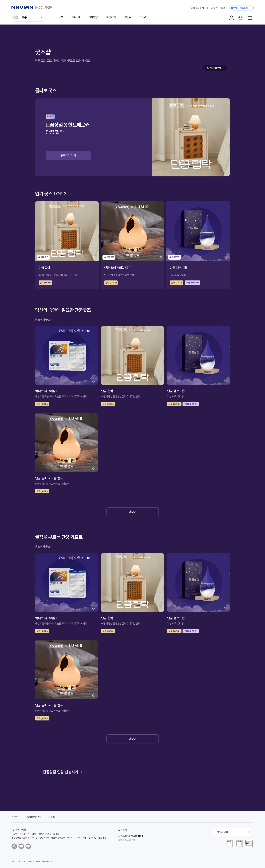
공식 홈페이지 (197, 8)
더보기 (133, 512)
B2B (223, 8)
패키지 (76, 17)
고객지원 (111, 17)
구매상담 (93, 17)
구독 (62, 17)
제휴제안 (52, 817)
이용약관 (15, 817)
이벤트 (127, 17)
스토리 (143, 17)
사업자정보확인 (89, 838)
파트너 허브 (212, 8)
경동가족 (102, 838)
